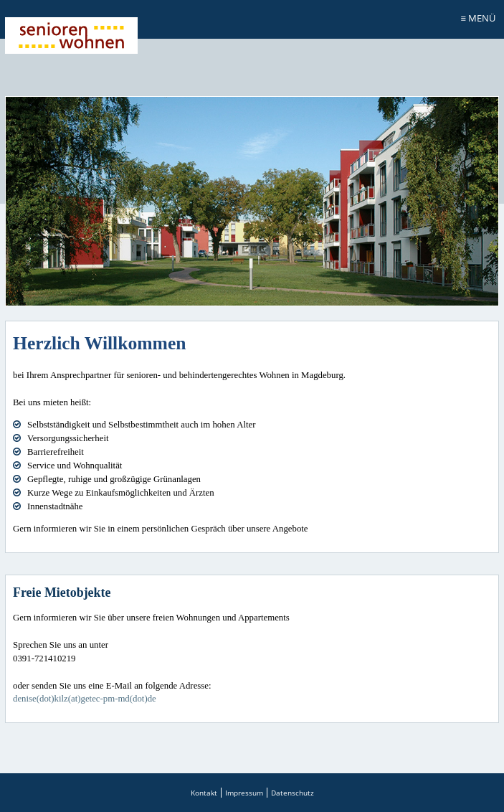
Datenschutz (293, 793)
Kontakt (204, 793)
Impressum (244, 793)
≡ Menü (478, 18)
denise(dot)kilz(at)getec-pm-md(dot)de (85, 699)
